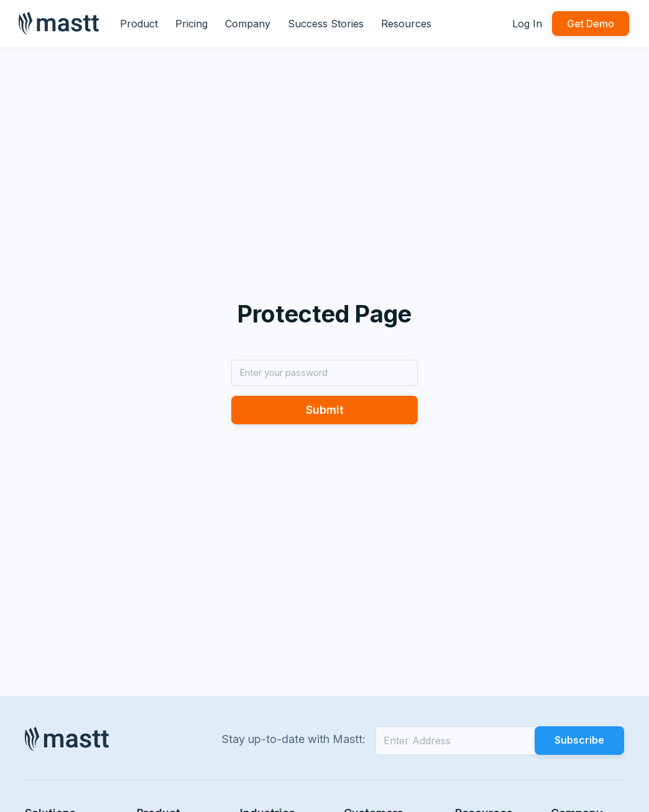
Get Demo (591, 24)
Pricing (191, 24)
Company (248, 24)
